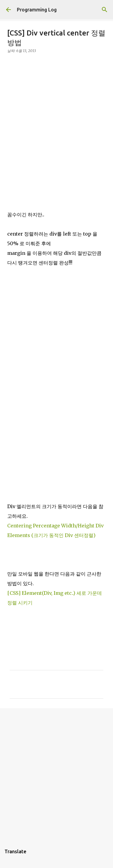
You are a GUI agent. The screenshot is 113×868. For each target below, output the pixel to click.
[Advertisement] (56, 115)
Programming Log (37, 10)
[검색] (105, 10)
